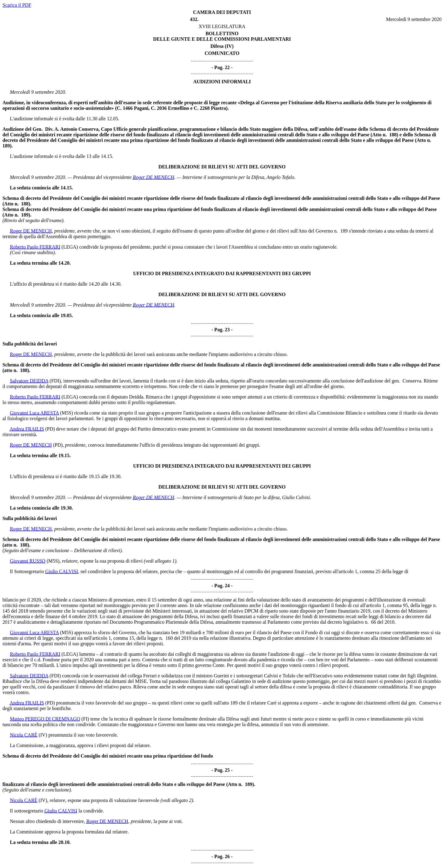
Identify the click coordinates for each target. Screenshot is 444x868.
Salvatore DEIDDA (29, 381)
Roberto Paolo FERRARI (35, 247)
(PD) (50, 429)
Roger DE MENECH (154, 177)
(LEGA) (70, 247)
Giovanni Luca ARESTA (34, 413)
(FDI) (55, 381)
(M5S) (67, 413)
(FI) (85, 719)
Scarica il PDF (17, 5)
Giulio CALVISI (62, 571)
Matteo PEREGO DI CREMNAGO (45, 719)
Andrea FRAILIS (27, 429)
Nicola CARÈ (24, 735)
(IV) (43, 735)
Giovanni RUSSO (28, 561)
